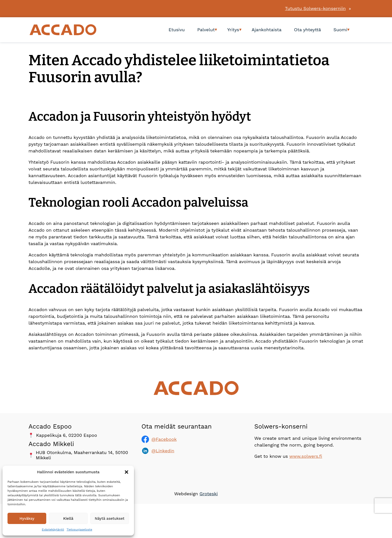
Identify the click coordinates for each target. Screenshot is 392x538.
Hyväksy (27, 519)
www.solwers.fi (306, 456)
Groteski (209, 494)
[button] (126, 472)
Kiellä (68, 519)
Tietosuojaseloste (79, 530)
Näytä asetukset (110, 519)
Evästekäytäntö (53, 530)
